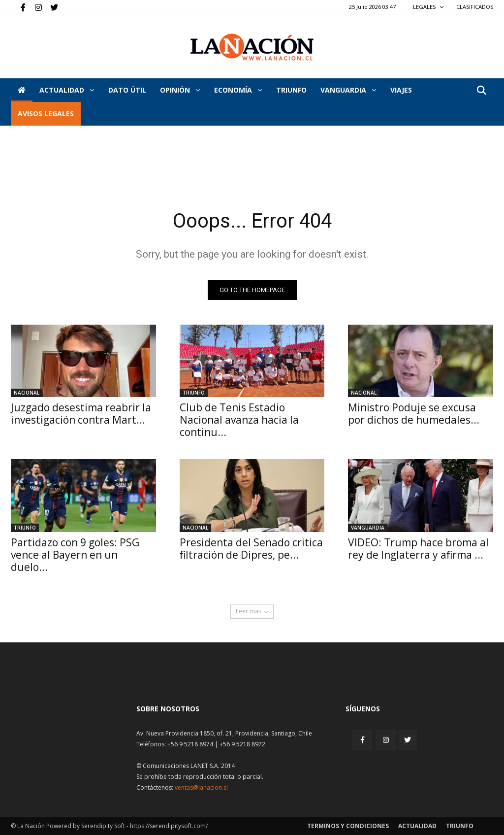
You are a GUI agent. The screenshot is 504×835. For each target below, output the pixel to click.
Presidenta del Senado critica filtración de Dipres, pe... (251, 549)
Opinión (180, 90)
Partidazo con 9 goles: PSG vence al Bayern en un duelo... (75, 555)
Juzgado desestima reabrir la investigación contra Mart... (81, 414)
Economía (238, 90)
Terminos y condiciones (348, 826)
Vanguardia (348, 90)
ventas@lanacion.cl (201, 787)
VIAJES (401, 90)
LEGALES (428, 7)
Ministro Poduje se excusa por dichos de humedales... (414, 414)
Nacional (27, 393)
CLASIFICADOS (475, 7)
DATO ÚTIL (127, 90)
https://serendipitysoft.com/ (169, 826)
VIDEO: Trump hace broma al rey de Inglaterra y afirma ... (418, 549)
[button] (481, 91)
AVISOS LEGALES (46, 114)
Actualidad (67, 90)
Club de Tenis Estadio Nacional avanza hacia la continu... (239, 420)
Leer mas (252, 611)
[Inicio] (22, 90)
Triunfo (291, 90)
